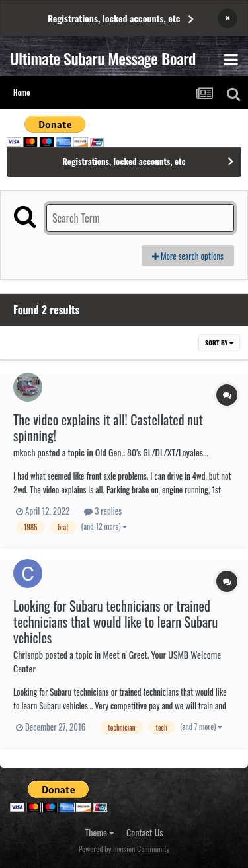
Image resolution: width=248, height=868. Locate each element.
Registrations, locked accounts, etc (114, 18)
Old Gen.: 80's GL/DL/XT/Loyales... (152, 452)
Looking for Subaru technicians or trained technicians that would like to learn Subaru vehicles (115, 622)
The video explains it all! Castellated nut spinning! (108, 427)
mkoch (24, 452)
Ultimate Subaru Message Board (103, 58)
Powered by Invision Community (124, 849)
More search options (188, 256)
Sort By (219, 343)
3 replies (103, 511)
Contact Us (145, 832)
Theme (100, 832)
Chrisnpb (28, 654)
